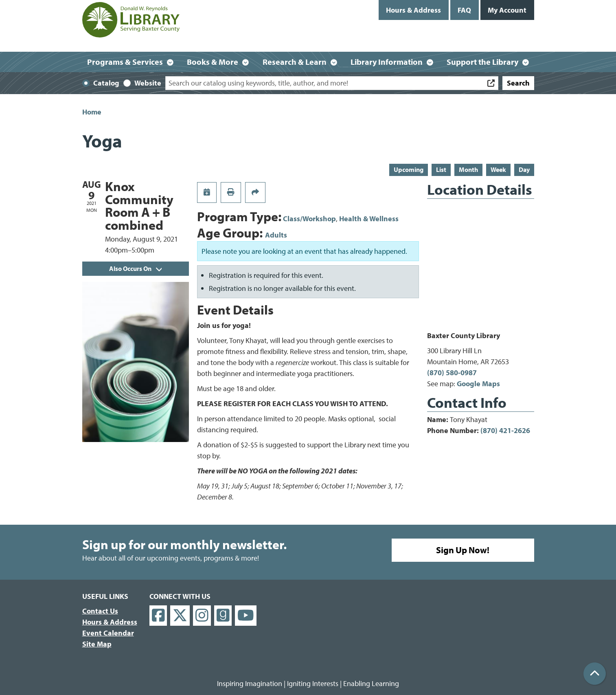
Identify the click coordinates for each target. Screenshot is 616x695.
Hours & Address (413, 10)
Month (468, 169)
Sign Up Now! (463, 550)
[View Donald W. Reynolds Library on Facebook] (158, 616)
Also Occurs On (135, 268)
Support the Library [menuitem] (482, 62)
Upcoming (409, 169)
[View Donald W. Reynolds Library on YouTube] (246, 616)
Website (148, 83)
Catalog (106, 83)
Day (524, 169)
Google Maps (478, 384)
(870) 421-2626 (505, 430)
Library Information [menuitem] (387, 62)
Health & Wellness (369, 219)
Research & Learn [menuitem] (295, 62)
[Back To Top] (595, 674)
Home (92, 112)
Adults (276, 235)
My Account (507, 10)
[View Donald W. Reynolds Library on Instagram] (202, 616)
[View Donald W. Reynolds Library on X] (180, 616)
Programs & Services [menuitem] (125, 62)
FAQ (464, 10)
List (441, 169)
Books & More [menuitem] (213, 62)
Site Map (97, 644)
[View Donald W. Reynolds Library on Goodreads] (223, 616)
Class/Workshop (309, 219)
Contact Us (100, 611)
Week (498, 169)
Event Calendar (108, 633)
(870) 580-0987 (452, 373)
